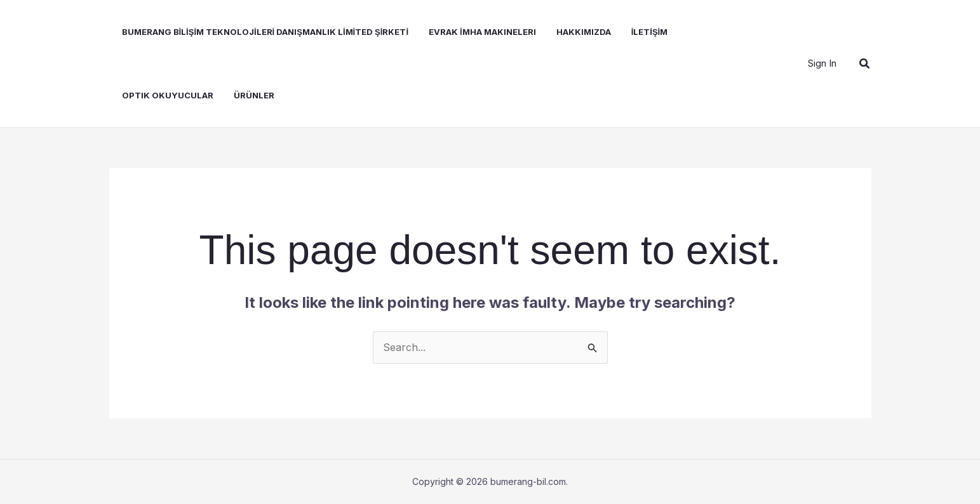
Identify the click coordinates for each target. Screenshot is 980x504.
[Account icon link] (822, 63)
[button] (865, 64)
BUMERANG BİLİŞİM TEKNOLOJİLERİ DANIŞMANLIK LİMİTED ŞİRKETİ (265, 32)
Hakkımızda (584, 32)
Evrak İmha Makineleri (482, 32)
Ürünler (254, 95)
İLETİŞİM (650, 32)
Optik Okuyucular (168, 95)
